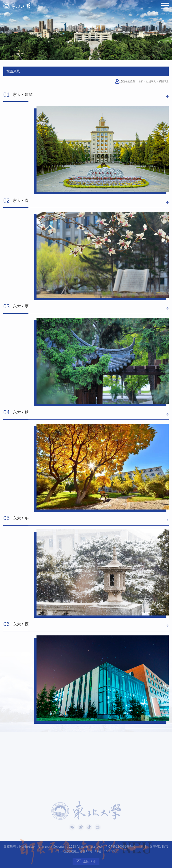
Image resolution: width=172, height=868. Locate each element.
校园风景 (164, 81)
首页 (141, 81)
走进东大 (151, 81)
